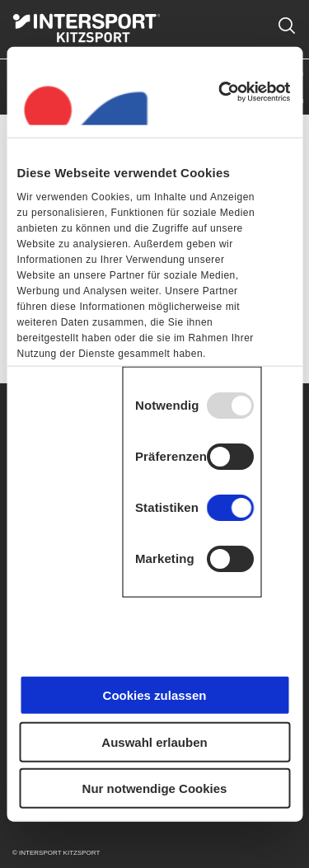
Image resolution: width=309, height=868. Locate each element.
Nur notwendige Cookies (155, 788)
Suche (286, 16)
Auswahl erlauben (154, 741)
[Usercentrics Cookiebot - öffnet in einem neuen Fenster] (220, 91)
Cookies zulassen (155, 695)
